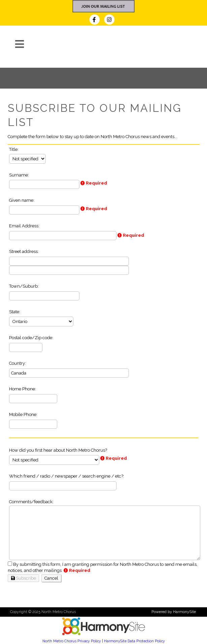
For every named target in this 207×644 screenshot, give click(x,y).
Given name (21, 200)
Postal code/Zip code (31, 338)
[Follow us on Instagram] (111, 20)
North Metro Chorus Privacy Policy (72, 641)
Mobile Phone (23, 414)
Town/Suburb (23, 286)
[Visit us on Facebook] (97, 20)
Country (17, 363)
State (14, 312)
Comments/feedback (31, 502)
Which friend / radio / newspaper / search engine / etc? (66, 476)
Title (13, 149)
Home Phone (22, 389)
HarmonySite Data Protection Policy (134, 641)
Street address (23, 251)
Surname (19, 175)
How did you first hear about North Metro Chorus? (58, 450)
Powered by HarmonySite (174, 612)
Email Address (24, 226)
